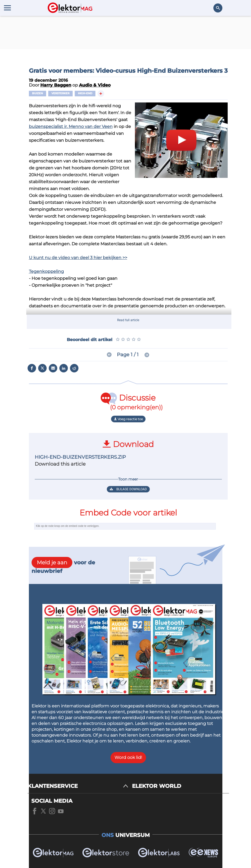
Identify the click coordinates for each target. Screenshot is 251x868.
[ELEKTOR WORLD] (180, 786)
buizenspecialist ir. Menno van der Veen (71, 126)
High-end (85, 93)
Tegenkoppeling (46, 271)
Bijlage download (128, 489)
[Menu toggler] (7, 8)
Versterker (60, 93)
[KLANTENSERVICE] (78, 786)
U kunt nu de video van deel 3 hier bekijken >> (78, 258)
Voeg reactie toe (128, 419)
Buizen (38, 93)
